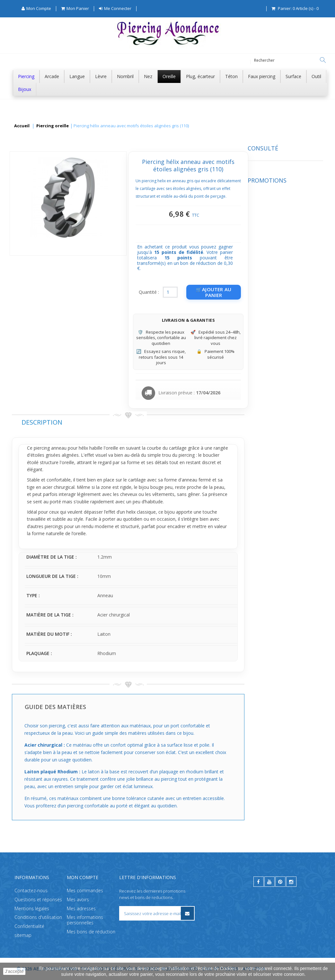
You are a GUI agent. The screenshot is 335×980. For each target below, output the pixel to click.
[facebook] (259, 882)
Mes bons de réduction (91, 932)
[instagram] (291, 882)
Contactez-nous (31, 890)
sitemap (23, 935)
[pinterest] (280, 882)
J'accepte (14, 971)
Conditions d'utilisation (38, 917)
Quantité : (228, 292)
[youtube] (269, 882)
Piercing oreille (53, 126)
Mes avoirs (78, 899)
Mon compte (83, 877)
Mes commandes (85, 890)
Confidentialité (29, 926)
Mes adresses (81, 908)
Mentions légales (32, 908)
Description (121, 422)
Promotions (31, 222)
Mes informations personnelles (85, 920)
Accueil (22, 126)
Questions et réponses (38, 899)
